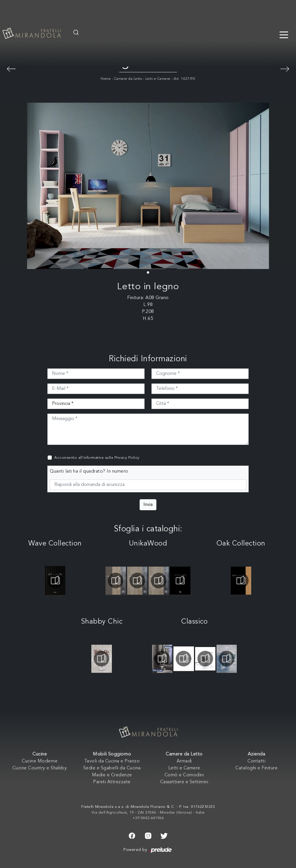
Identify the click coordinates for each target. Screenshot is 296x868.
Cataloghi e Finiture (256, 768)
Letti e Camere (158, 79)
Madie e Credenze (112, 775)
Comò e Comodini (184, 775)
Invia (148, 505)
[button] (148, 272)
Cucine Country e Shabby (40, 768)
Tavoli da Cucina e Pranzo (112, 761)
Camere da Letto (128, 79)
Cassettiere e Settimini (184, 782)
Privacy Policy (127, 458)
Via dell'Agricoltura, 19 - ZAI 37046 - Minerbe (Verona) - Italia (148, 813)
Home (106, 79)
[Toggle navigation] (284, 34)
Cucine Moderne (40, 761)
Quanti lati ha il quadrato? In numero (89, 471)
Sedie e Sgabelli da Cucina (112, 768)
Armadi (184, 761)
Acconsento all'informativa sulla (97, 458)
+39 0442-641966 (148, 818)
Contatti (256, 761)
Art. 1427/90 (184, 79)
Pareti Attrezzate (112, 782)
